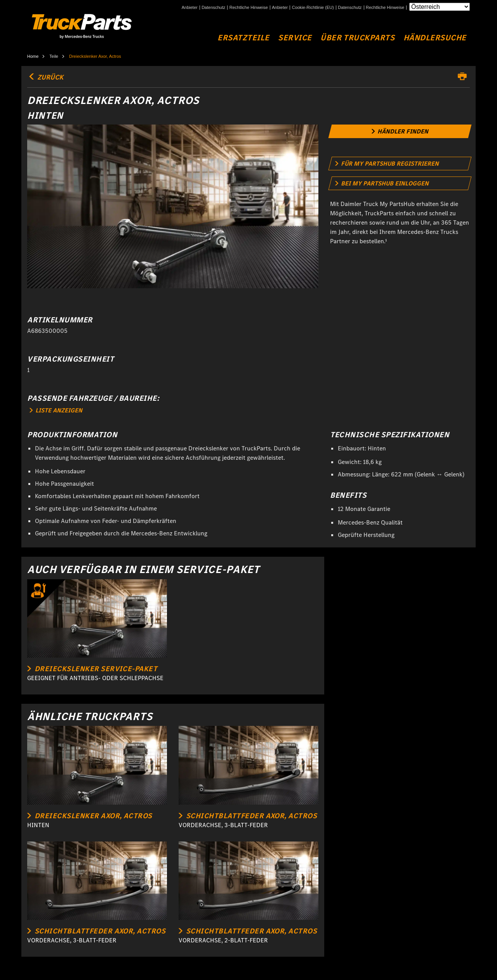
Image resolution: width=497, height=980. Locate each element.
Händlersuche (435, 38)
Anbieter (190, 8)
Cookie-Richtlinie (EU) (313, 8)
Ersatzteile (243, 38)
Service (295, 38)
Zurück (45, 77)
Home (33, 56)
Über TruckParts (357, 38)
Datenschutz (213, 8)
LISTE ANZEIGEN (56, 410)
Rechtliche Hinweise (249, 8)
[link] (400, 131)
